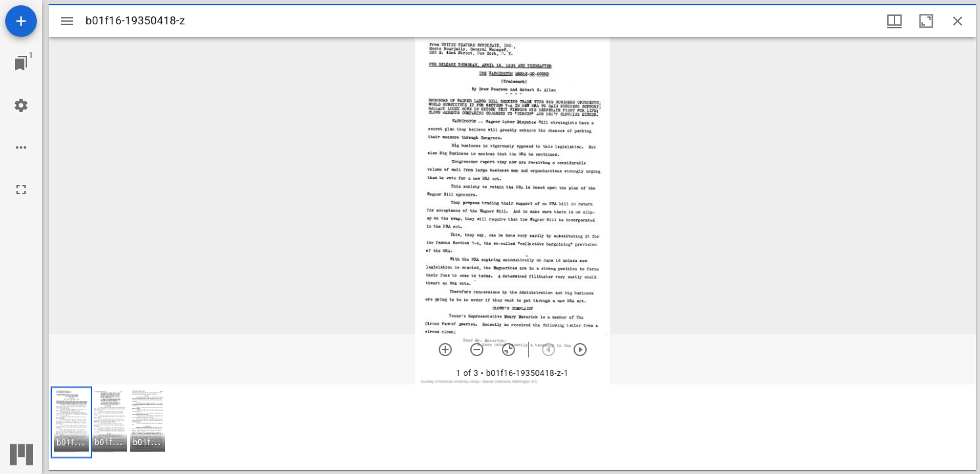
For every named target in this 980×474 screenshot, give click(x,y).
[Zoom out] (477, 350)
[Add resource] (21, 21)
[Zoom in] (445, 350)
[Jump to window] (21, 63)
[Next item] (580, 350)
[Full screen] (21, 190)
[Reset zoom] (508, 350)
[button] (71, 422)
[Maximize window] (926, 21)
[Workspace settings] (21, 105)
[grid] (512, 427)
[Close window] (958, 21)
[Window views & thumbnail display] (894, 21)
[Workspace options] (21, 147)
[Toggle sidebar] (67, 21)
